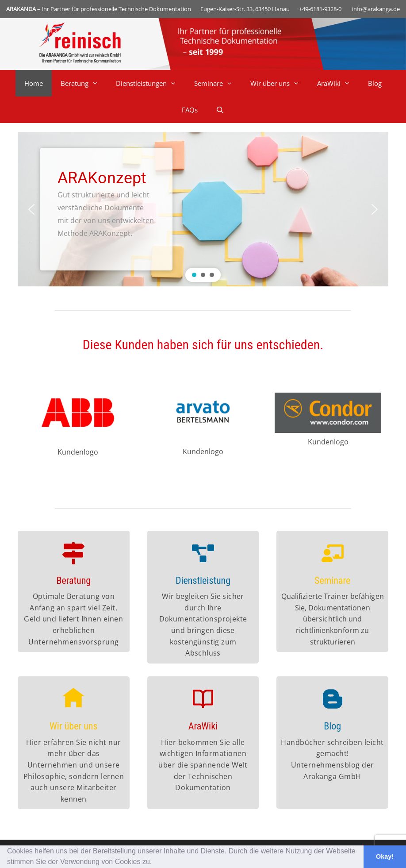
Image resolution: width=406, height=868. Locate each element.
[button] (155, 863)
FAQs (190, 110)
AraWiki (338, 83)
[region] (203, 209)
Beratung (84, 83)
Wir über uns (279, 83)
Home (34, 83)
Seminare (218, 83)
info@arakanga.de (376, 9)
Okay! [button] (385, 856)
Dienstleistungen (151, 83)
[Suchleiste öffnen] (220, 110)
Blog (375, 83)
